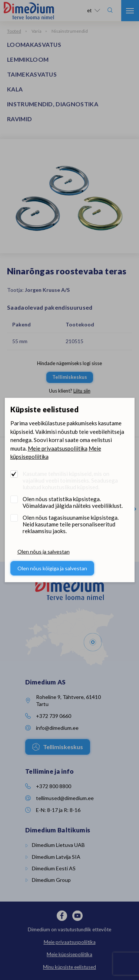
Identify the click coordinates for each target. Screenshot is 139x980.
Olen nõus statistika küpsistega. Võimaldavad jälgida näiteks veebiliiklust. (73, 502)
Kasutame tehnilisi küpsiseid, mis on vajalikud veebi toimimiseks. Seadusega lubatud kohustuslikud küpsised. (70, 480)
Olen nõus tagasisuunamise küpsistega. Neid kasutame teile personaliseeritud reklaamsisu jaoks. (71, 524)
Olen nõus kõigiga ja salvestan (52, 568)
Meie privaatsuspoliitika (58, 448)
